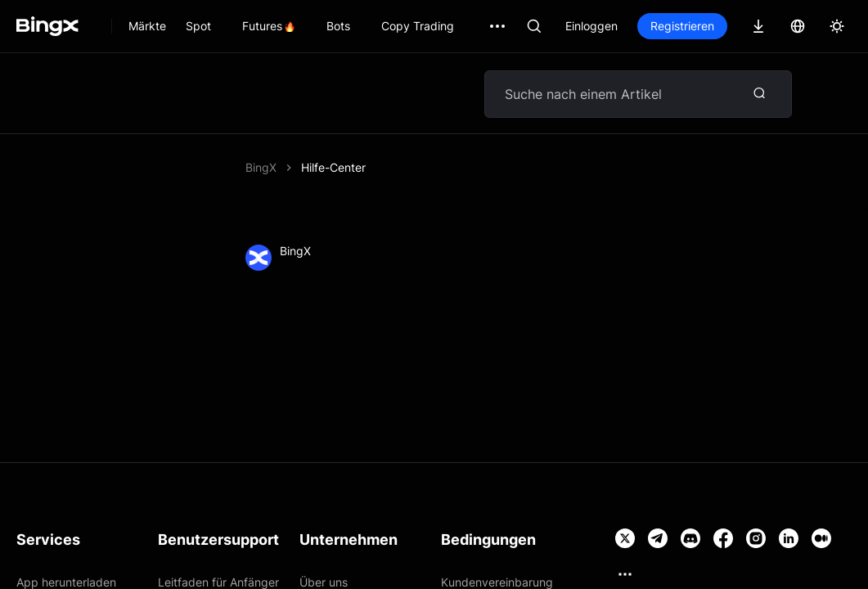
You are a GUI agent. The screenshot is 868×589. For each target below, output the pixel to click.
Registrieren (682, 26)
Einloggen (591, 26)
